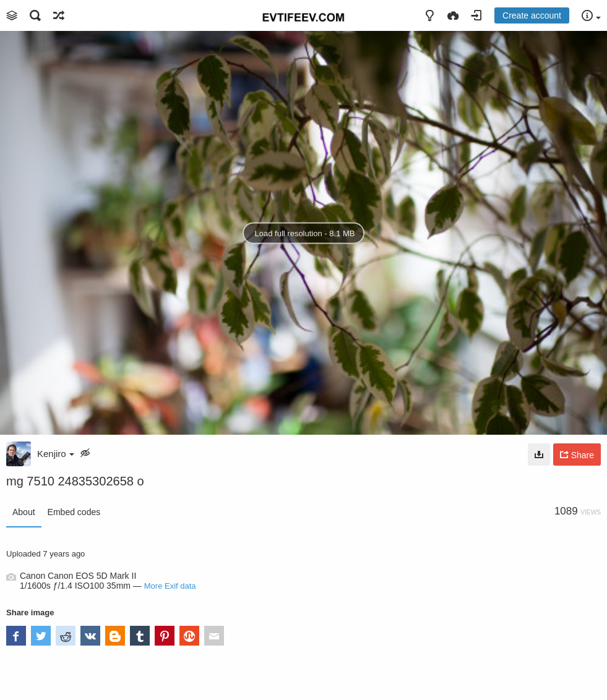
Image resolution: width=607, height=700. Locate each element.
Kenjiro (56, 454)
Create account (532, 15)
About (24, 512)
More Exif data (170, 586)
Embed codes (74, 512)
